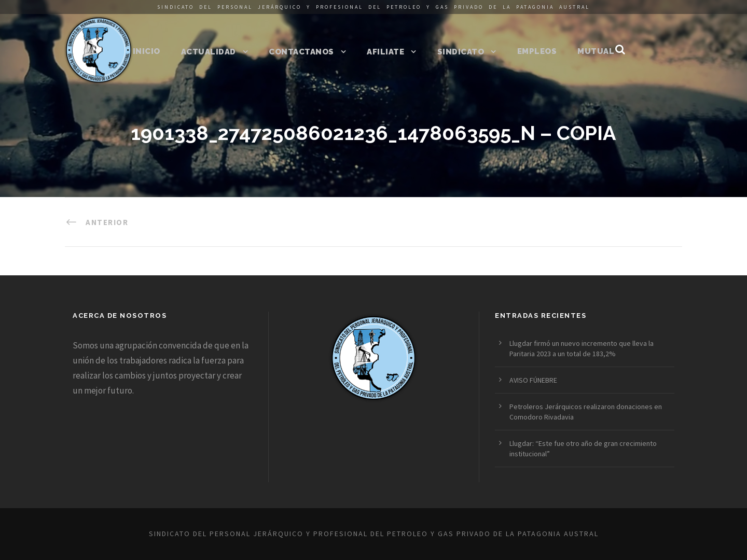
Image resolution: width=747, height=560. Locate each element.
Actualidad (209, 52)
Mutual (596, 51)
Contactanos (301, 52)
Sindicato (461, 52)
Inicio (147, 51)
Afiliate (385, 52)
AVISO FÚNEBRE (533, 380)
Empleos (537, 51)
